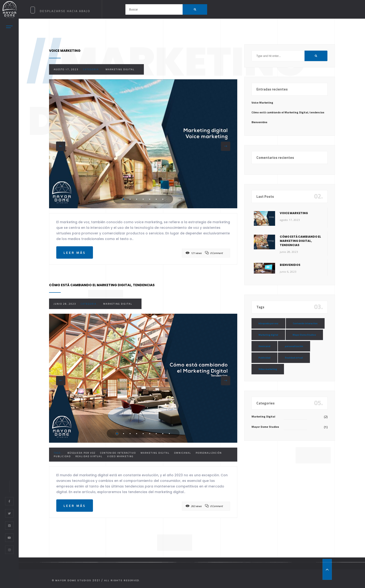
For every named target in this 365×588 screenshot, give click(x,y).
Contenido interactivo (118, 453)
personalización (209, 453)
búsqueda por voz (82, 453)
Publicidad (62, 456)
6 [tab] (156, 199)
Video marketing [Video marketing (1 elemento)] (268, 369)
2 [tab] (130, 199)
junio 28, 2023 (65, 304)
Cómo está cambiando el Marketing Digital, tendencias (288, 112)
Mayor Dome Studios (265, 427)
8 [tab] (163, 434)
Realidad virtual (89, 456)
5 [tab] (150, 199)
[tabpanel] (143, 144)
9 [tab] (169, 434)
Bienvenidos (259, 122)
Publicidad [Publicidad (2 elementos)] (264, 358)
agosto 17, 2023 (66, 69)
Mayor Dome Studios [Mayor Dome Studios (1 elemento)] (304, 335)
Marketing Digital (120, 69)
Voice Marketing (262, 103)
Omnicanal (183, 453)
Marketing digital (155, 453)
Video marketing (120, 456)
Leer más (75, 252)
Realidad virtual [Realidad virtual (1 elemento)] (294, 358)
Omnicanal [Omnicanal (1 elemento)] (264, 346)
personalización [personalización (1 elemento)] (294, 346)
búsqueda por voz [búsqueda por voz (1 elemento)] (268, 323)
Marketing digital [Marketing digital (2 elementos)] (268, 335)
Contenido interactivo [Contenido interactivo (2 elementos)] (305, 323)
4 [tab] (143, 199)
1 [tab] (124, 199)
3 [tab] (137, 199)
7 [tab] (163, 199)
